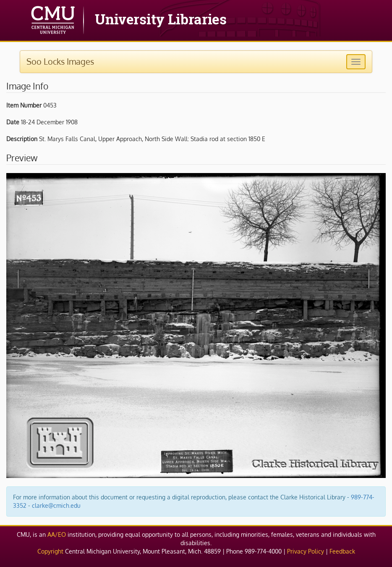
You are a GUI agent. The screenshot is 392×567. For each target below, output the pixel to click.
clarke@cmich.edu (56, 505)
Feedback (342, 551)
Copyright (50, 551)
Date (13, 122)
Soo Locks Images (60, 61)
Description (22, 139)
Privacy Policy (306, 551)
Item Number (24, 105)
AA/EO (57, 534)
